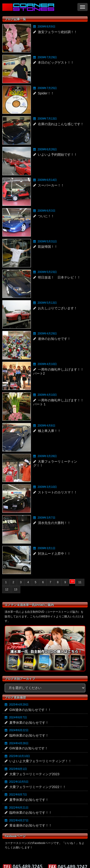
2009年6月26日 (47, 149)
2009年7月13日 (47, 119)
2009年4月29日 (47, 334)
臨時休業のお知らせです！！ (31, 813)
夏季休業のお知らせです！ (29, 723)
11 (80, 582)
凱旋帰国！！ (48, 247)
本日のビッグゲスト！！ (56, 62)
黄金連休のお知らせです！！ (31, 825)
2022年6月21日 (19, 808)
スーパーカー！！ (51, 185)
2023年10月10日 (20, 756)
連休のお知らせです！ (54, 339)
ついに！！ (46, 216)
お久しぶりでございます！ (58, 308)
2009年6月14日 (47, 180)
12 (7, 589)
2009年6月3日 (47, 211)
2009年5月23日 (47, 272)
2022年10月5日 (19, 782)
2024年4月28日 (19, 743)
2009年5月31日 (47, 241)
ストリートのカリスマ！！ (58, 492)
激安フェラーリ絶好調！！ (58, 32)
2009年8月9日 (47, 27)
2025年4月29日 (19, 705)
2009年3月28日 (47, 456)
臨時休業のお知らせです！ (29, 735)
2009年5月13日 (47, 303)
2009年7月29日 (47, 57)
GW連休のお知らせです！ (29, 748)
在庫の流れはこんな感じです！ (61, 124)
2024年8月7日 (18, 717)
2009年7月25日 (47, 88)
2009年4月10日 (47, 364)
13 (16, 589)
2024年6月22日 (19, 730)
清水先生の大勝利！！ (54, 523)
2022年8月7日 (18, 795)
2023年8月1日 (18, 769)
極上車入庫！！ (49, 431)
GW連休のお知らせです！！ (30, 710)
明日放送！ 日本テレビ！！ (59, 277)
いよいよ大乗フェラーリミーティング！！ (40, 761)
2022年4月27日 (19, 820)
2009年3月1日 (47, 548)
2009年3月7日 (47, 518)
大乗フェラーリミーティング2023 (34, 774)
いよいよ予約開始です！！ (58, 155)
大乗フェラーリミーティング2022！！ (38, 787)
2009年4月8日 (47, 426)
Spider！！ (46, 93)
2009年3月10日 (47, 487)
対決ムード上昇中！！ (54, 554)
